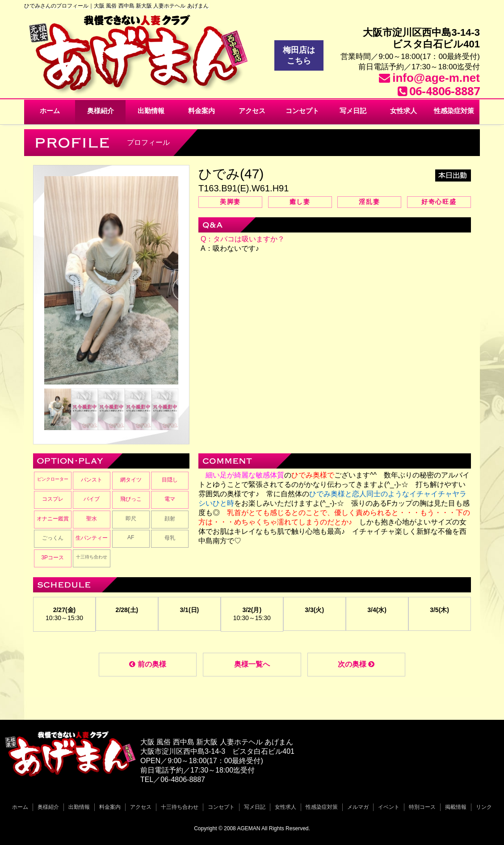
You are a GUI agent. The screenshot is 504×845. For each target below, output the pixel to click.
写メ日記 (353, 111)
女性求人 (403, 111)
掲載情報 (456, 807)
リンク (484, 807)
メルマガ (358, 807)
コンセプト (302, 111)
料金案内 (202, 111)
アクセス (252, 111)
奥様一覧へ (252, 664)
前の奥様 (147, 664)
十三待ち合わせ (180, 807)
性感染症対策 (454, 111)
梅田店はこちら (299, 55)
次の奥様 (356, 664)
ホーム (50, 111)
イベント (389, 807)
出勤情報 (151, 111)
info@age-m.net (436, 78)
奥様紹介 (101, 111)
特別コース (422, 807)
